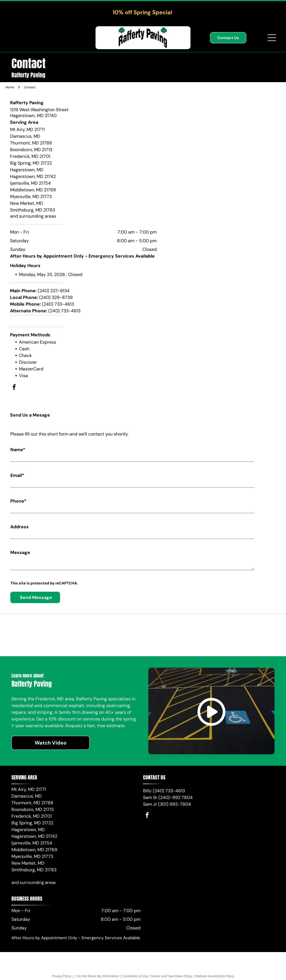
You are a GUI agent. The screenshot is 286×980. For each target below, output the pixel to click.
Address (20, 527)
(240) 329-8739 (56, 297)
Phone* (18, 501)
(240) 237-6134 (54, 291)
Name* (18, 450)
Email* (17, 475)
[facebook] (14, 388)
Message (20, 552)
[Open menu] (272, 38)
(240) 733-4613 (58, 304)
